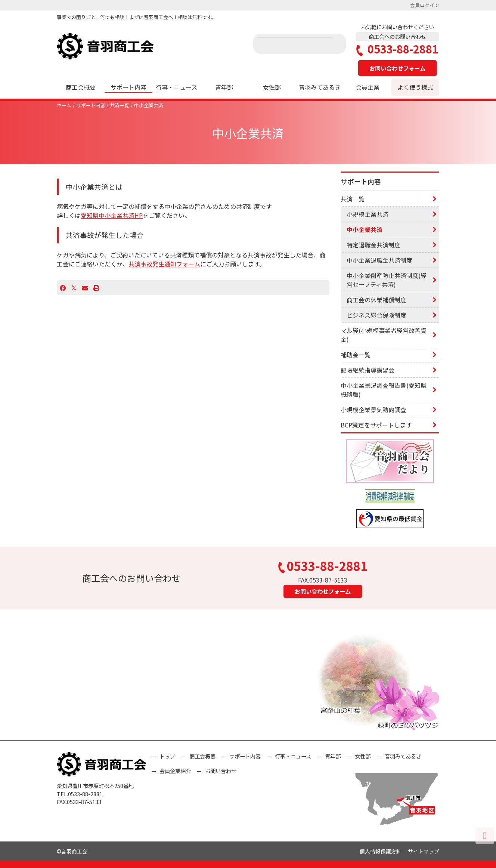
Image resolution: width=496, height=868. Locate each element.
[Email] (85, 288)
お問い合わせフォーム (397, 68)
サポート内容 (128, 87)
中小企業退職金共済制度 (379, 260)
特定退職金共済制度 (373, 245)
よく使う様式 (415, 87)
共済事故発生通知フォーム (164, 264)
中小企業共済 (149, 105)
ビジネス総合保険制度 (376, 315)
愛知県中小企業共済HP (112, 215)
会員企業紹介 (175, 771)
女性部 (272, 87)
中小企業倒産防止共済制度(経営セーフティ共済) (387, 280)
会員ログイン (425, 5)
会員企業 (368, 87)
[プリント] (96, 288)
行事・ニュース (176, 87)
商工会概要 (81, 87)
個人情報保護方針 (381, 851)
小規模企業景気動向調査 (373, 410)
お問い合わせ (221, 771)
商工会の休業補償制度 (376, 300)
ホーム (64, 105)
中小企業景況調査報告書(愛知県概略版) (384, 390)
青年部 (224, 87)
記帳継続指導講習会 (368, 370)
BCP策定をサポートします (376, 425)
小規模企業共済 (368, 214)
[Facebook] (63, 288)
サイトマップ (424, 851)
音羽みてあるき (320, 87)
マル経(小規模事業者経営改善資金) (384, 335)
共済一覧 (120, 105)
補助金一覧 (356, 355)
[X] (74, 288)
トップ (167, 756)
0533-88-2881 (397, 49)
